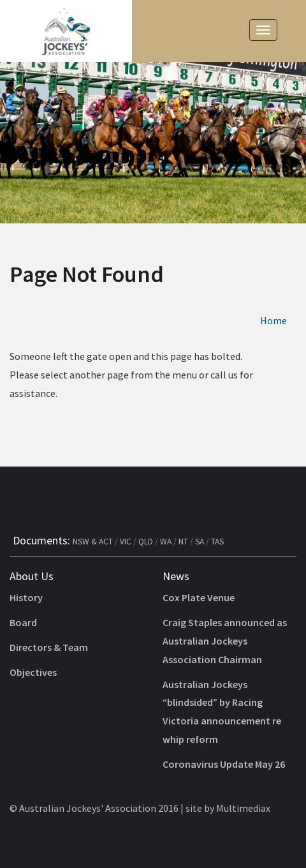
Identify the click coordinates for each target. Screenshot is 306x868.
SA (200, 542)
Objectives (33, 672)
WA (166, 542)
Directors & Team (49, 647)
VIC (126, 542)
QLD (146, 542)
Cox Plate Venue (199, 597)
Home (273, 320)
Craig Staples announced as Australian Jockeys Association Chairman (225, 641)
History (26, 597)
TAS (217, 542)
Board (23, 622)
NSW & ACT (93, 542)
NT (183, 542)
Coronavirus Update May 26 (224, 764)
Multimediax (243, 808)
